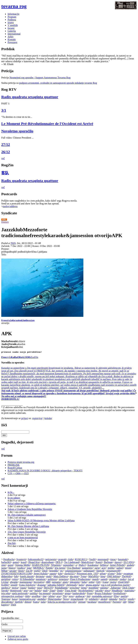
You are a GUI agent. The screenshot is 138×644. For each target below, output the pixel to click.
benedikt (54, 572)
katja (81, 586)
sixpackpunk (77, 600)
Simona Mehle (23, 566)
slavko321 (69, 574)
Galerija (12, 31)
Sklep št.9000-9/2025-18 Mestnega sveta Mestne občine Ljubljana (41, 521)
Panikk (49, 569)
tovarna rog (14, 6)
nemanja (56, 583)
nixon (128, 569)
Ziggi (52, 591)
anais (65, 583)
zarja (97, 569)
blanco (12, 569)
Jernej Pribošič (117, 566)
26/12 (6, 152)
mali (45, 591)
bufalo (38, 591)
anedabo (41, 600)
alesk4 (104, 600)
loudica (21, 569)
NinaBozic (117, 591)
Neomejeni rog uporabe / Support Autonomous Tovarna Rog (40, 78)
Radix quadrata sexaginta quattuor (30, 97)
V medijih (13, 25)
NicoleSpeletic (86, 591)
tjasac (113, 560)
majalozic (41, 580)
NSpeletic (56, 566)
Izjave (11, 22)
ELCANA (129, 563)
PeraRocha (9, 560)
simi (3, 566)
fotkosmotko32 (36, 560)
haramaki (123, 560)
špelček (19, 603)
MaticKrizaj (87, 563)
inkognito (75, 583)
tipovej (118, 563)
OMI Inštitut (113, 577)
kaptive (5, 606)
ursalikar (36, 597)
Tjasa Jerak (70, 591)
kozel (24, 563)
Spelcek (100, 572)
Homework (16, 591)
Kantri (99, 563)
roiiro (15, 580)
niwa (107, 591)
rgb (124, 603)
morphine (93, 589)
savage (13, 572)
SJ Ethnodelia (27, 580)
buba (84, 583)
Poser (90, 594)
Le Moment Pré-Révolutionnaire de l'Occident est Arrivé (47, 124)
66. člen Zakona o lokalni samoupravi (27, 516)
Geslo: (5, 625)
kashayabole (79, 594)
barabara (92, 603)
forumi (11, 28)
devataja (40, 577)
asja (25, 591)
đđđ (48, 583)
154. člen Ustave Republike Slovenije (27, 533)
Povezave (12, 42)
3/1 (4, 110)
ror (31, 591)
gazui (10, 566)
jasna (4, 569)
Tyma (83, 577)
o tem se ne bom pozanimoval (23, 538)
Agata (23, 589)
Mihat (4, 572)
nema (84, 589)
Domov (5, 222)
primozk (113, 580)
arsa (59, 597)
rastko (123, 580)
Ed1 (98, 583)
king (103, 577)
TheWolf (126, 577)
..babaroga (115, 589)
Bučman (108, 563)
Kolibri (5, 586)
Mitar (131, 603)
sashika (33, 594)
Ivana (105, 583)
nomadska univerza (102, 597)
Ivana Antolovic (27, 586)
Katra (36, 603)
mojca (15, 589)
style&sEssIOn (20, 358)
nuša (43, 603)
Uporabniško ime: (10, 619)
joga (29, 569)
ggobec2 (6, 589)
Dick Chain (128, 589)
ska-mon (74, 577)
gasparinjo (87, 569)
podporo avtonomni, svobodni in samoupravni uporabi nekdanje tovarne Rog (58, 83)
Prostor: (5, 249)
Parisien (117, 603)
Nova (66, 600)
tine (45, 597)
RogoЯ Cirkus (15, 469)
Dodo (60, 591)
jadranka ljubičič (56, 586)
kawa (15, 600)
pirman (82, 603)
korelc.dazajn (27, 577)
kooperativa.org (27, 600)
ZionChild (123, 583)
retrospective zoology (12, 597)
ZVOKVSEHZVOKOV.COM (16, 574)
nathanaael (89, 572)
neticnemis (51, 560)
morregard (103, 560)
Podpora (12, 20)
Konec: (36, 246)
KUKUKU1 (81, 560)
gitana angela (92, 586)
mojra (113, 583)
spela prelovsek (20, 594)
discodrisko (7, 603)
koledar (48, 419)
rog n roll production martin (115, 586)
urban (103, 574)
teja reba (6, 594)
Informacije (13, 14)
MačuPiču (93, 577)
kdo (16, 577)
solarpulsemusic (73, 572)
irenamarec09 (113, 572)
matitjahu (129, 591)
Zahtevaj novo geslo (18, 640)
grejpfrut (6, 580)
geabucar (80, 597)
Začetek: (6, 246)
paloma (104, 589)
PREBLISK (14, 466)
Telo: (4, 255)
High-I (82, 566)
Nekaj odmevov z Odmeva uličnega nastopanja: (32, 504)
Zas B (29, 572)
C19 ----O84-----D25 (18, 474)
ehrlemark (72, 586)
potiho (111, 569)
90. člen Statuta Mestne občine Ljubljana (28, 527)
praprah (62, 560)
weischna (74, 589)
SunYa (122, 600)
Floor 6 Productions (80, 580)
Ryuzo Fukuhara (103, 594)
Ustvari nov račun (17, 637)
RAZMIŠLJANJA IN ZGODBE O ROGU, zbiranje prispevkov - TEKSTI (45, 472)
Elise (116, 597)
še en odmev (14, 499)
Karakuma (93, 566)
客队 (5, 173)
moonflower (104, 603)
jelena (51, 597)
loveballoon (119, 594)
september (68, 566)
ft (86, 600)
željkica (104, 566)
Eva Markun (74, 569)
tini (88, 597)
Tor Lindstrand (72, 563)
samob (104, 580)
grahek (130, 566)
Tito (65, 597)
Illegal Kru (34, 563)
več (3, 158)
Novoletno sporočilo (17, 131)
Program (12, 17)
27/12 (6, 144)
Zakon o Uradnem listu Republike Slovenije (30, 510)
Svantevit (21, 560)
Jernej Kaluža (41, 574)
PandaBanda (61, 589)
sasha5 (120, 569)
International (14, 34)
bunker (32, 589)
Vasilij (92, 560)
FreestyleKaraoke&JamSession (18, 321)
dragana (41, 586)
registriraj (37, 419)
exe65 (37, 572)
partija (124, 597)
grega (68, 594)
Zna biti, (12, 544)
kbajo (21, 572)
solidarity (94, 600)
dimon (28, 603)
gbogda (14, 583)
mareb (95, 580)
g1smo (111, 574)
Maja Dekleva (60, 577)
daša (27, 597)
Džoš (45, 572)
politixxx (52, 580)
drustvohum (47, 563)
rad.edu (99, 591)
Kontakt (12, 39)
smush (14, 586)
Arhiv (10, 37)
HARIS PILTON (40, 566)
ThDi (13, 243)
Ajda (70, 560)
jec (61, 572)
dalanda (113, 600)
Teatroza (6, 600)
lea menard (45, 594)
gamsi (16, 563)
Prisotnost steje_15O (87, 574)
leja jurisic (60, 569)
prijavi (25, 419)
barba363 (6, 563)
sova (71, 597)
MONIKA (38, 569)
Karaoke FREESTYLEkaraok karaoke (69, 382)
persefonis (58, 594)
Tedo (119, 574)
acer (104, 569)
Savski (5, 591)
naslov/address (10, 206)
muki (49, 577)
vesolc (131, 600)
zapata (53, 574)
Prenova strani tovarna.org (21, 463)
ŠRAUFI (48, 589)
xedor (91, 583)
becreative (39, 583)
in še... (11, 493)
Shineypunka (54, 600)
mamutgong (26, 583)
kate (60, 574)
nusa (39, 589)
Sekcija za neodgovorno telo (62, 603)
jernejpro (63, 580)
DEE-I (59, 563)
